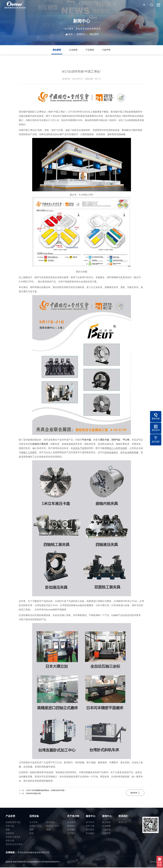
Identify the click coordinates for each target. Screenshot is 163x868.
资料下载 (90, 826)
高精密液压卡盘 (13, 823)
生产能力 (71, 834)
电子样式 (90, 823)
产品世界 (10, 817)
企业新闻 (73, 50)
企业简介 (71, 823)
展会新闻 (94, 34)
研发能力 (71, 826)
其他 (31, 834)
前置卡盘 (10, 841)
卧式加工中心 (53, 826)
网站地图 (154, 862)
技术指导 (90, 830)
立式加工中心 (36, 826)
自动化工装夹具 (13, 837)
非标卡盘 (10, 826)
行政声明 (108, 50)
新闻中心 (81, 34)
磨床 (31, 830)
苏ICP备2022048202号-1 (51, 862)
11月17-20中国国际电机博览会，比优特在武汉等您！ (46, 791)
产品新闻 (90, 50)
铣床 (48, 830)
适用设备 (34, 817)
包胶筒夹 (10, 834)
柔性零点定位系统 (14, 845)
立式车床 (34, 823)
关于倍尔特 (73, 817)
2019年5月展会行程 (33, 794)
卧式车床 (51, 823)
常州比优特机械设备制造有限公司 (33, 853)
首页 (71, 34)
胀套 (8, 830)
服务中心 (91, 817)
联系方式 (123, 823)
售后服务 (90, 834)
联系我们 (123, 817)
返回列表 (135, 792)
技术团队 (71, 830)
